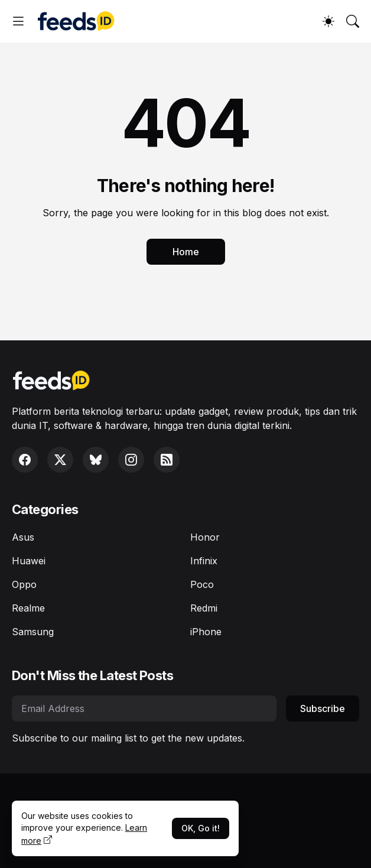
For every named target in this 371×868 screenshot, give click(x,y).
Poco (202, 584)
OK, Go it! (201, 828)
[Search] (353, 21)
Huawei (29, 561)
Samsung (33, 632)
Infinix (204, 561)
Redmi (204, 608)
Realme (28, 608)
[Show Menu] (18, 21)
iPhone (206, 632)
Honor (205, 537)
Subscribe (323, 708)
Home (186, 252)
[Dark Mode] (328, 21)
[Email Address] (144, 708)
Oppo (24, 584)
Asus (23, 537)
